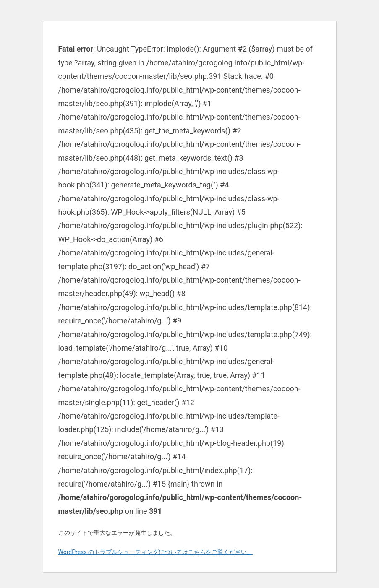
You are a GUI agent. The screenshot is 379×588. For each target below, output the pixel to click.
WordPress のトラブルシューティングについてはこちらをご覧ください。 (156, 552)
